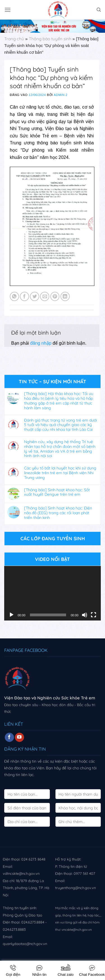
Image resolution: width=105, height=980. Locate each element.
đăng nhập (41, 343)
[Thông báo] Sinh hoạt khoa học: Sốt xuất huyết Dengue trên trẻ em (57, 492)
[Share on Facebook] (25, 296)
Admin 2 (61, 95)
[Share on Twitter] (35, 296)
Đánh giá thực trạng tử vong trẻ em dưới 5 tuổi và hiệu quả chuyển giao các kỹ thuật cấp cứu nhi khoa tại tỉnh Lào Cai (60, 425)
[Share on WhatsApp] (14, 296)
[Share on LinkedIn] (65, 296)
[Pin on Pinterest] (55, 296)
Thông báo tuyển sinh (50, 39)
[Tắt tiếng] (85, 615)
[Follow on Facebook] (9, 737)
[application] (53, 593)
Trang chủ (14, 39)
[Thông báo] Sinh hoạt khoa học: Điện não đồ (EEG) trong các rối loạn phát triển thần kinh (58, 513)
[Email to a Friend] (45, 296)
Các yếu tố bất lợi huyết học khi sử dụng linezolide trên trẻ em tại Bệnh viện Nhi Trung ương (60, 473)
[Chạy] (11, 615)
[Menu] (8, 10)
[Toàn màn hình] (94, 615)
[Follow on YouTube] (19, 737)
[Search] (99, 10)
